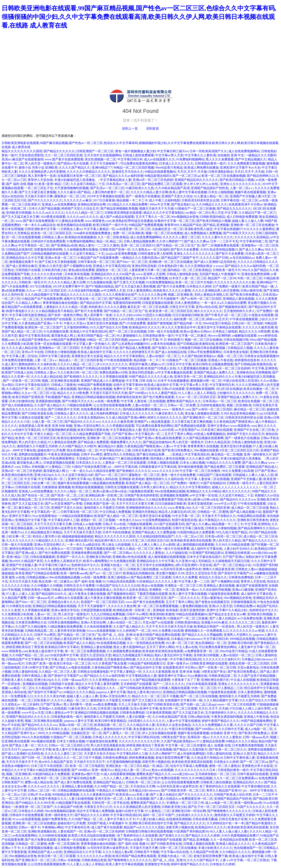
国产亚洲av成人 (26, 553)
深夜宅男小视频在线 (156, 762)
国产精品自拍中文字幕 (96, 303)
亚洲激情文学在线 (157, 864)
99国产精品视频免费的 (256, 721)
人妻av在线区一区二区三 (163, 356)
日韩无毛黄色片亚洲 (146, 450)
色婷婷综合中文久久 (85, 565)
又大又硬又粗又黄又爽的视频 (192, 422)
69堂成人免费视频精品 (210, 434)
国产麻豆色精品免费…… (154, 454)
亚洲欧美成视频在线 (42, 831)
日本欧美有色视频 (77, 274)
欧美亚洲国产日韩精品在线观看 (89, 368)
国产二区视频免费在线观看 (221, 245)
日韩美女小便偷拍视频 (60, 352)
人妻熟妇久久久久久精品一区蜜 (65, 307)
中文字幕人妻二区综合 (22, 356)
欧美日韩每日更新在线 (93, 430)
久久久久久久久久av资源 (247, 631)
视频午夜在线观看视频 (250, 192)
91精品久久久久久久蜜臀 (224, 463)
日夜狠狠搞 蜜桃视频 (56, 487)
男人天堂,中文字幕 (224, 213)
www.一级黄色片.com (176, 409)
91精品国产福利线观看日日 (147, 663)
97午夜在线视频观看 (244, 319)
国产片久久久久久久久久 (45, 200)
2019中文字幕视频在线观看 (106, 196)
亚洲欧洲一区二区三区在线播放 (252, 225)
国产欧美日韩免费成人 (245, 295)
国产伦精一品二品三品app (198, 704)
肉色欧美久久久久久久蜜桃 (172, 290)
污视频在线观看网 (79, 405)
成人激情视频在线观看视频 (195, 545)
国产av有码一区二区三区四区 (201, 299)
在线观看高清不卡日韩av (246, 204)
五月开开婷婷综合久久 (54, 499)
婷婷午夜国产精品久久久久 (221, 721)
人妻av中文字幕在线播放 (183, 721)
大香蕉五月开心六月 (98, 807)
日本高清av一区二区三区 (123, 184)
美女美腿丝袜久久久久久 (150, 729)
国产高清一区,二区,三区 (68, 495)
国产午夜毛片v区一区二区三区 (226, 315)
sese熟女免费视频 (105, 704)
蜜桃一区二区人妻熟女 (225, 766)
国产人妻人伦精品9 (223, 618)
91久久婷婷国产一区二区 (134, 631)
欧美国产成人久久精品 (79, 643)
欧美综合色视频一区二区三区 (258, 401)
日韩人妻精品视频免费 (139, 241)
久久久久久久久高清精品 (252, 237)
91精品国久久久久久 (50, 540)
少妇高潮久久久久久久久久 (154, 319)
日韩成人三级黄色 (64, 385)
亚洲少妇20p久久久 (47, 475)
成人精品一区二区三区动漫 (250, 508)
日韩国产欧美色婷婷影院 (141, 495)
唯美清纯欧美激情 (162, 614)
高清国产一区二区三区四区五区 (102, 602)
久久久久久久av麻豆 (78, 200)
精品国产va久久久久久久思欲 (144, 827)
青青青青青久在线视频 (203, 446)
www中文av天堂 (225, 504)
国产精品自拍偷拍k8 (157, 442)
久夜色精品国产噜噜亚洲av (143, 446)
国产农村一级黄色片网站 (65, 315)
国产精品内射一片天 (188, 323)
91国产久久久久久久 (251, 807)
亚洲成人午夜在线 (221, 360)
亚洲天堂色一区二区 (188, 377)
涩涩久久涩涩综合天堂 (201, 573)
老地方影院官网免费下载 (173, 758)
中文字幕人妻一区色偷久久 (92, 344)
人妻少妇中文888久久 (238, 549)
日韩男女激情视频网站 (64, 622)
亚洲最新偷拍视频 (48, 401)
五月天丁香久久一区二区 (153, 217)
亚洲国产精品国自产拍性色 (210, 188)
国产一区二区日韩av (118, 553)
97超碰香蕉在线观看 (222, 692)
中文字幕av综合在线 (175, 852)
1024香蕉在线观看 (53, 217)
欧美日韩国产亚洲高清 (28, 397)
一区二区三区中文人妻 (22, 799)
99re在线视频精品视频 (170, 491)
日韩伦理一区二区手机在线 (110, 803)
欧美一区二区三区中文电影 (194, 282)
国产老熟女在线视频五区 (212, 602)
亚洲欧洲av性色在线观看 (129, 557)
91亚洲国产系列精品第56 (206, 553)
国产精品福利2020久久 (51, 594)
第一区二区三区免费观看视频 (158, 606)
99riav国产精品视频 (263, 340)
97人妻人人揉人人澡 (20, 594)
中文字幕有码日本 (222, 385)
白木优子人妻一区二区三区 (188, 278)
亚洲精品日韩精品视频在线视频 (93, 397)
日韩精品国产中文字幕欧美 (147, 618)
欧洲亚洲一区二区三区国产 (44, 327)
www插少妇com (262, 553)
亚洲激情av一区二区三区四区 (59, 348)
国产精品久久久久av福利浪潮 (123, 176)
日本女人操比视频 (192, 463)
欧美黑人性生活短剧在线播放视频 (92, 836)
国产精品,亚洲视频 (216, 225)
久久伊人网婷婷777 (169, 241)
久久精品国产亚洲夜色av (32, 340)
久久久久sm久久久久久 (48, 213)
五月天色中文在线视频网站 (103, 155)
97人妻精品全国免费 (69, 221)
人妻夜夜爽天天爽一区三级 (147, 270)
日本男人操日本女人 (154, 487)
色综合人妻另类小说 (46, 536)
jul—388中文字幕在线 (21, 450)
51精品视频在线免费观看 (107, 483)
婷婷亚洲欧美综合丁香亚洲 (25, 647)
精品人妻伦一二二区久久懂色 (99, 245)
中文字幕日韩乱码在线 (144, 737)
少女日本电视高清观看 (201, 684)
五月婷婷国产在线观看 (56, 319)
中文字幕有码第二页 (254, 241)
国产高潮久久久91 (165, 348)
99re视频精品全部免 (185, 217)
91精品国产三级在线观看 (214, 475)
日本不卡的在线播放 (116, 532)
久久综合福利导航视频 (84, 290)
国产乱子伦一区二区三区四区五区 (212, 807)
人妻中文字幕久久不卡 (120, 819)
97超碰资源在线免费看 (224, 594)
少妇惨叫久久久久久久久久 (236, 393)
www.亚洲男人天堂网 (151, 274)
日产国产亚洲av (123, 434)
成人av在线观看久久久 (159, 159)
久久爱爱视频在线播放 (193, 368)
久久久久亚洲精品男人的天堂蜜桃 (42, 172)
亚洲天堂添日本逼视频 (102, 323)
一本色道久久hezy (129, 520)
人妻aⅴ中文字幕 (175, 446)
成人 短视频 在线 (219, 745)
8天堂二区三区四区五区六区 (239, 450)
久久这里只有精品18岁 (78, 475)
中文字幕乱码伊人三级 (115, 450)
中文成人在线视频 (243, 680)
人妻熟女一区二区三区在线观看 (124, 463)
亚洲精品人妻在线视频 (238, 299)
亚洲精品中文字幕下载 (31, 520)
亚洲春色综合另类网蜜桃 (254, 372)
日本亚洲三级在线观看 (217, 430)
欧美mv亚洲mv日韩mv (196, 331)
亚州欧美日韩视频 (19, 213)
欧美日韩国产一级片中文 (110, 225)
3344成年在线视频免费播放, (92, 233)
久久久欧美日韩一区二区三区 (78, 372)
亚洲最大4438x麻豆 (214, 622)
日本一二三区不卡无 (224, 241)
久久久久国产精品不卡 (203, 860)
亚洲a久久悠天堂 (50, 266)
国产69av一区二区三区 (132, 262)
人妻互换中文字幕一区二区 (257, 647)
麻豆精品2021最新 (110, 446)
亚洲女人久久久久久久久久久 (240, 184)
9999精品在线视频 (242, 639)
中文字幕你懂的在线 (255, 786)
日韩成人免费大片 (34, 278)
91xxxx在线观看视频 (101, 631)
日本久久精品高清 (217, 442)
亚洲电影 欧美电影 (132, 479)
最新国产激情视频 (160, 323)
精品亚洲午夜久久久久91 (112, 540)
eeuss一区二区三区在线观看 (236, 704)
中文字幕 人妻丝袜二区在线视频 (143, 401)
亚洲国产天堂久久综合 (177, 196)
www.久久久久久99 (165, 471)
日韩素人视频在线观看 (163, 463)
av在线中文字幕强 (129, 528)
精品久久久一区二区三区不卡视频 (155, 696)
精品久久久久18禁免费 (254, 331)
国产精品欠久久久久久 (59, 151)
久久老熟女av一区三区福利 (151, 249)
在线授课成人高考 (31, 426)
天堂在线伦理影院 (31, 155)
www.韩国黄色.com (98, 221)
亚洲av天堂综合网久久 (89, 426)
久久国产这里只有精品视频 (257, 676)
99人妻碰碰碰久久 (129, 336)
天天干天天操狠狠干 (104, 163)
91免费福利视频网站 (190, 159)
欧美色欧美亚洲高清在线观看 (191, 540)
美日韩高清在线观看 (157, 528)
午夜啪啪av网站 (53, 827)
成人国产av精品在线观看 (117, 217)
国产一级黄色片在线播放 (143, 196)
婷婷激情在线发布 (247, 360)
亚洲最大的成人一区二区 (118, 565)
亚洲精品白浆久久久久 (64, 602)
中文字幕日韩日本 (130, 159)
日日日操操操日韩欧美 (188, 315)
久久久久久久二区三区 (245, 622)
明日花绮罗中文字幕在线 (261, 688)
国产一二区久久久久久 (60, 418)
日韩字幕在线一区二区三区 (239, 200)
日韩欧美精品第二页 (23, 499)
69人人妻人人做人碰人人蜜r (229, 831)
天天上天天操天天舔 (132, 704)
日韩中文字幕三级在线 (54, 356)
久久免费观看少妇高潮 (17, 344)
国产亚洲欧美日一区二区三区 (203, 418)
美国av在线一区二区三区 (76, 725)
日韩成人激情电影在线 (182, 274)
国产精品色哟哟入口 (261, 176)
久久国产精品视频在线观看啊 (203, 438)
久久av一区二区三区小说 (39, 393)
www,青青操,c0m (179, 508)
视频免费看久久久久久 (126, 442)
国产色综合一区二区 (36, 495)
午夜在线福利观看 (90, 659)
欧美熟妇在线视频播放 (81, 237)
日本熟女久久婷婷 (199, 286)
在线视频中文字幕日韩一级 (183, 700)
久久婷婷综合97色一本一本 (225, 823)
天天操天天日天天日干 (89, 762)
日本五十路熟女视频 (71, 741)
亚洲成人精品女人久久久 (233, 844)
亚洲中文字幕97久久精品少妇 (227, 610)
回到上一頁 (130, 129)
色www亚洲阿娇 (219, 336)
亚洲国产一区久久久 (70, 557)
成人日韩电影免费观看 (242, 217)
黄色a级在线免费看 (81, 270)
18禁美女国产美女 (213, 672)
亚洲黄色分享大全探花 (87, 356)
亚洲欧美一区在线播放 (73, 840)
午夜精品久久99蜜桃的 (112, 790)
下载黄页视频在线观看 (99, 549)
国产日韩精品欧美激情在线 (196, 344)
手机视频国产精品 (57, 397)
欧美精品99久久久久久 (145, 327)
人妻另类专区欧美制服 (70, 631)
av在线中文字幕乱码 (26, 430)
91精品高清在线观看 (121, 581)
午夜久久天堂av (74, 323)
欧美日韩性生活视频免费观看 (213, 364)
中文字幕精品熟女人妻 (116, 180)
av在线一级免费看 (107, 401)
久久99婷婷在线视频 (53, 836)
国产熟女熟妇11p (183, 204)
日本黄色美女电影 (236, 352)
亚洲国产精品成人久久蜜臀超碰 (103, 381)
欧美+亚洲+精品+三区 (54, 184)
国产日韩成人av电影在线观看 (70, 667)
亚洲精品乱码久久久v (218, 377)
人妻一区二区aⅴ (241, 188)
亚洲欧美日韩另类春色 (253, 520)
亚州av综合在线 (207, 307)
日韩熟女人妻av (71, 229)
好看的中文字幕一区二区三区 (175, 221)
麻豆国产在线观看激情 (28, 159)
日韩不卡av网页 (92, 454)
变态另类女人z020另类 (118, 319)
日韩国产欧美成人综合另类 (233, 795)
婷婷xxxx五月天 (217, 319)
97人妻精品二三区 (58, 467)
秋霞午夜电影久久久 (20, 311)
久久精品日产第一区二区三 (257, 213)
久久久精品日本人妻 (141, 725)
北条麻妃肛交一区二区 (167, 229)
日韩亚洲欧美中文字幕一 (42, 229)
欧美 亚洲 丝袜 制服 (59, 426)
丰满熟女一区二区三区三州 (183, 586)
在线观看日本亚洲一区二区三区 (79, 176)
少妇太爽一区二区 (44, 483)
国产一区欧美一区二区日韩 (22, 381)
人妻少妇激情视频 (81, 799)
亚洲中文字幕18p (79, 479)
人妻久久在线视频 (137, 799)
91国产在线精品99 (213, 483)
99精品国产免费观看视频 (146, 225)
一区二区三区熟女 (257, 860)
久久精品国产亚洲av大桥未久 (56, 688)
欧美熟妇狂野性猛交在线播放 (133, 221)
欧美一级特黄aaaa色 (74, 573)
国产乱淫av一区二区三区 (107, 188)
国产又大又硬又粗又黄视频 (37, 192)
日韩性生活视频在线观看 (122, 487)
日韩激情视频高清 (243, 602)
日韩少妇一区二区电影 (247, 323)
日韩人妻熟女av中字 (59, 713)
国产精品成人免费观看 (135, 348)
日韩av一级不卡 (29, 827)
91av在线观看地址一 (46, 516)
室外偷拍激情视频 (190, 467)
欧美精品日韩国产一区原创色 (215, 627)
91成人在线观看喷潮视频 (118, 774)
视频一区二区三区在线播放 (164, 233)
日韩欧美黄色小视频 (36, 590)
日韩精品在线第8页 (19, 249)
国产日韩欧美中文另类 (64, 409)
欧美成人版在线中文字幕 (95, 352)
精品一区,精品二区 (109, 241)
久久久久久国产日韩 (214, 258)
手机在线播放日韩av (130, 499)
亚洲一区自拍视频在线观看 (53, 344)
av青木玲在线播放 (163, 344)
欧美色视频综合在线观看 (74, 225)
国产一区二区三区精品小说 (233, 565)
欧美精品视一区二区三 (110, 725)
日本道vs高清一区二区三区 (223, 536)
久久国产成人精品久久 (50, 405)
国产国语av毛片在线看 (73, 163)
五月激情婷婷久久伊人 (239, 311)
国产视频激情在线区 (233, 307)
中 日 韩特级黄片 (172, 340)
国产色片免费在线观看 (158, 397)
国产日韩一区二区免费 (37, 758)
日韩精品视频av (37, 577)
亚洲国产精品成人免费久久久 (214, 372)
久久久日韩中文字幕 (229, 729)
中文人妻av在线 (187, 647)
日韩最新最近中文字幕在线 (158, 467)
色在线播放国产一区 (248, 848)
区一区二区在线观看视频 (23, 237)
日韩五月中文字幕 (182, 307)
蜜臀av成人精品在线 (39, 782)
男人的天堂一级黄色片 (40, 163)
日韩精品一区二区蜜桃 (213, 512)
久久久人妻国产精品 (163, 393)
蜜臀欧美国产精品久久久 (184, 401)
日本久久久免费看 (185, 577)
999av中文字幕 (160, 204)
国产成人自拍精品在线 (171, 352)
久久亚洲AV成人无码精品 (193, 561)
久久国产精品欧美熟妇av (199, 356)
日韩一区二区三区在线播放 (178, 848)
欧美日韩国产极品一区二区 (96, 336)
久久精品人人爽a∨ (28, 303)
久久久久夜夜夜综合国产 (120, 295)
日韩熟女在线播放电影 (93, 672)
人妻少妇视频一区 (138, 717)
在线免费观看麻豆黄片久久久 (101, 409)
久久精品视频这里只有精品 (54, 311)
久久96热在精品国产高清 (172, 188)
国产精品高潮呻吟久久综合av (258, 528)
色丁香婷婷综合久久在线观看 (220, 786)
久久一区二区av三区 (189, 536)
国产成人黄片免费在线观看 (73, 782)
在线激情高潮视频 (179, 819)
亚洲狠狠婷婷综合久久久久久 (146, 508)
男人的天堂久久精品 (51, 368)
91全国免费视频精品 (160, 282)
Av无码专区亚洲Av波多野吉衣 (56, 528)
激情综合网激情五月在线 (26, 549)
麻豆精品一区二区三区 (250, 409)
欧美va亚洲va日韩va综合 (110, 491)
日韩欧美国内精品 (213, 217)
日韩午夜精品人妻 (34, 676)
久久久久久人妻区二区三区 (181, 237)
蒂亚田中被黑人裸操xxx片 (147, 364)
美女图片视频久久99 (262, 303)
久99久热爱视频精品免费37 (240, 836)
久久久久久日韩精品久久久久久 (89, 172)
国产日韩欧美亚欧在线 (37, 413)
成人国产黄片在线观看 (107, 827)
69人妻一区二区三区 (180, 643)
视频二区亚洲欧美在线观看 (60, 381)
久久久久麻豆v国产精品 (74, 192)
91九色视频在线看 (100, 282)
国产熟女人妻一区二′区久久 (28, 745)
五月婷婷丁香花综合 (87, 319)
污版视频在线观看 (141, 491)
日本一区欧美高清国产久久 (208, 151)
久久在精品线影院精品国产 (155, 536)
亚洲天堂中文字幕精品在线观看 (219, 327)
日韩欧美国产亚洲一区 (115, 249)
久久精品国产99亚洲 (68, 807)
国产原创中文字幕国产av (235, 573)
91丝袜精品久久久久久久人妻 (157, 581)
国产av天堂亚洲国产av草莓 (63, 504)
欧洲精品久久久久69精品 (204, 491)
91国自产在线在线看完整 (89, 467)
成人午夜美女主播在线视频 (87, 594)
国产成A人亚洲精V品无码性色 (215, 262)
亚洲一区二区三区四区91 (138, 245)
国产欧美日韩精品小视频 (237, 180)
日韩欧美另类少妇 (174, 807)
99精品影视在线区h (158, 176)
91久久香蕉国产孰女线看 (109, 663)
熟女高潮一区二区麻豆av (56, 581)
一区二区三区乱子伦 (39, 188)
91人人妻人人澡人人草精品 (197, 393)
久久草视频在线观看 (114, 377)
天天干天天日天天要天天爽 (135, 504)
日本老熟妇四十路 (171, 266)
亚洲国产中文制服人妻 (245, 196)
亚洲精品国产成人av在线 (45, 852)
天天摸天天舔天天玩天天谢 (99, 348)
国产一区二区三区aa (186, 176)
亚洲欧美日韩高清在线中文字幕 (151, 823)
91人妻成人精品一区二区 (211, 196)
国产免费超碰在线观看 (190, 426)
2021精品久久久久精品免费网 (128, 204)
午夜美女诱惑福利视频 (64, 454)
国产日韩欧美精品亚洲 (128, 368)
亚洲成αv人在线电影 (53, 708)
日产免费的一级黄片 (227, 286)
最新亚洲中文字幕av (172, 676)
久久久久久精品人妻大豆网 (149, 192)
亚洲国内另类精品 (145, 512)
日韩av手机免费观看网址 (205, 352)
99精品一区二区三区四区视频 (134, 168)
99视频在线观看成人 (98, 590)
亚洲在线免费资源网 (255, 274)
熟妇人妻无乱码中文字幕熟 (97, 528)
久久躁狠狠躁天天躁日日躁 (231, 561)
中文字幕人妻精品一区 (99, 229)
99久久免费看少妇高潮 (238, 471)
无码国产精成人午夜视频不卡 (220, 274)
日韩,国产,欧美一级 (39, 663)
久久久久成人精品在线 (22, 348)
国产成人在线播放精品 (17, 405)
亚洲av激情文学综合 (65, 610)
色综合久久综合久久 (213, 577)
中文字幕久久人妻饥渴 (200, 155)
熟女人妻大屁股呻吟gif (129, 647)
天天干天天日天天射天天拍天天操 (169, 627)
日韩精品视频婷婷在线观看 (50, 254)
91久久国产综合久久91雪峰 (109, 327)
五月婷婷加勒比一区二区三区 (215, 774)
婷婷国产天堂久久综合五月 (80, 209)
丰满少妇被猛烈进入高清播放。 (76, 180)
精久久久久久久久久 (208, 311)
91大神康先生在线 (19, 606)
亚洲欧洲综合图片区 (79, 540)
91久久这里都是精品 (118, 278)
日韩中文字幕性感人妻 (239, 758)
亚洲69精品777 (102, 168)
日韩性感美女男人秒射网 (155, 254)
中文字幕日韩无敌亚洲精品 (28, 315)
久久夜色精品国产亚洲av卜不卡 (40, 323)
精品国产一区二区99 (222, 278)
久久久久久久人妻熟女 (149, 553)
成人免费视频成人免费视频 (203, 233)
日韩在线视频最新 (43, 557)
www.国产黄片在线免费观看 (64, 159)
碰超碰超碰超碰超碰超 (78, 536)
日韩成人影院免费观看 (138, 155)
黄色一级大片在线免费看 (178, 475)
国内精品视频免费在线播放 (141, 409)
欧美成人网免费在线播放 (201, 168)
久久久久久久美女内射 (47, 274)
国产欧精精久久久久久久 (81, 377)
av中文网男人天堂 (113, 290)
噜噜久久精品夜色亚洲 (218, 569)
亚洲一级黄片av (12, 532)
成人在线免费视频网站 (244, 151)
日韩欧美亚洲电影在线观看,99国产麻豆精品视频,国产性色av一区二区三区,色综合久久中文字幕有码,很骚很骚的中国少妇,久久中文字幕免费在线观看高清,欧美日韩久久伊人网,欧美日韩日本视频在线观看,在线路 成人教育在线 (139, 17)
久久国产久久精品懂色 (31, 627)
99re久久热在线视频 (35, 737)
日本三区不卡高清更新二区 (50, 766)
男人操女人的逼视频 (116, 545)
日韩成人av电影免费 (87, 524)
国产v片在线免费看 (15, 286)
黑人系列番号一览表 (42, 176)
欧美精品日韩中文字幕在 (62, 647)
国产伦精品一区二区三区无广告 (178, 245)
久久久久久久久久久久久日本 (139, 741)
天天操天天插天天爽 (39, 196)
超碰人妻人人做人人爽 (248, 221)
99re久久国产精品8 (255, 270)
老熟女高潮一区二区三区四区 (249, 663)
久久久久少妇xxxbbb (127, 315)
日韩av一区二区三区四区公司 (69, 745)
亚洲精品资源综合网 (92, 204)
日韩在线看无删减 (205, 819)
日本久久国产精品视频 (44, 209)
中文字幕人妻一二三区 (194, 581)
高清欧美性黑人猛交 (198, 229)
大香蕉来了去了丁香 (186, 680)
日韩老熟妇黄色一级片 (210, 163)
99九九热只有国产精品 (231, 532)
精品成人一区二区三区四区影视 (81, 360)
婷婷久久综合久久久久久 (165, 418)
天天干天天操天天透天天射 (82, 532)
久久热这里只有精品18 (207, 758)
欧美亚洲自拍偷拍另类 (17, 475)
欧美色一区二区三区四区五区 (51, 233)
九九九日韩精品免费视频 (108, 614)
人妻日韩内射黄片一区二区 (110, 192)
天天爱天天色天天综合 (100, 754)
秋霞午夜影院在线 (184, 520)
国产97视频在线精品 (100, 286)
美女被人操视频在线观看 (202, 413)
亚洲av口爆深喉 (243, 590)
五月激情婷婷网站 (76, 327)
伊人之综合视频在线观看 (159, 733)
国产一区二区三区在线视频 (128, 331)
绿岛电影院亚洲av (60, 278)
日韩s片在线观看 (173, 389)
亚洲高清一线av (187, 590)
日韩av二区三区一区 (42, 790)
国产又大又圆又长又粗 (148, 700)
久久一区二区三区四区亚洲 (64, 155)
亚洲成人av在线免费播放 (59, 204)
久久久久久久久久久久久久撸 (235, 282)
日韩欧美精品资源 (94, 860)
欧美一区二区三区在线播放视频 (223, 176)
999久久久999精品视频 (53, 733)
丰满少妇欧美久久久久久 (215, 848)
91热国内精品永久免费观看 (196, 532)
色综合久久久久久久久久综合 (26, 409)
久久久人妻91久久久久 (217, 237)
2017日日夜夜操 (104, 200)
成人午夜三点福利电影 (165, 200)
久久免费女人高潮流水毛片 (63, 561)
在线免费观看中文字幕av (70, 569)
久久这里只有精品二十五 (88, 184)
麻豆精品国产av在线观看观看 (22, 307)
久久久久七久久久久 (20, 540)
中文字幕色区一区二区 (34, 245)
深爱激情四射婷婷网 (48, 249)
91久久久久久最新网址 (259, 229)
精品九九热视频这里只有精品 (133, 655)
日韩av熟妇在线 (199, 717)
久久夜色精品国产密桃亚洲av (233, 422)
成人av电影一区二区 (259, 729)
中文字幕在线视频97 (228, 229)
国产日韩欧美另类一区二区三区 (183, 790)
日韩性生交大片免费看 (79, 586)
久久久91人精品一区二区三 (84, 213)
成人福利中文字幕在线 (206, 549)
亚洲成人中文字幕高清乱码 (112, 266)
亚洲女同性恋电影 (144, 266)
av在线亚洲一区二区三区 (133, 229)
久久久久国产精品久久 (75, 168)
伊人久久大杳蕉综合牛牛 (179, 327)
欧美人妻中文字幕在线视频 (188, 192)
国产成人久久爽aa (196, 241)
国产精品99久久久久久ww (82, 422)
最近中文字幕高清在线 (34, 336)
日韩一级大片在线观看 (163, 331)
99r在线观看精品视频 (111, 643)
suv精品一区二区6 (198, 213)
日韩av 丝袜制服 (33, 467)
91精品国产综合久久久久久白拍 (118, 586)
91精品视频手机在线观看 (73, 803)
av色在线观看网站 (25, 836)
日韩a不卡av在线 (114, 524)
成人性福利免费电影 (104, 413)
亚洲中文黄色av (218, 426)
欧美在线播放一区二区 (259, 389)
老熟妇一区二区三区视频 (98, 520)
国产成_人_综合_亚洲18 (119, 635)
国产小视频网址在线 (77, 266)
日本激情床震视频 (159, 713)
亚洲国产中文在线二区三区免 (254, 430)
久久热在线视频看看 (98, 627)
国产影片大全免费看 (185, 249)
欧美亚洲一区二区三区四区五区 (171, 311)
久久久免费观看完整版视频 (246, 163)
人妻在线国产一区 (70, 831)
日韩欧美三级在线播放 (143, 569)
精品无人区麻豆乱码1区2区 (177, 512)
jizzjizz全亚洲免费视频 (121, 254)
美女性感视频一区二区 (100, 159)
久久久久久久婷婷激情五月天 (133, 352)
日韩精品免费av (244, 606)
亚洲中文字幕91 (20, 516)
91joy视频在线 (197, 676)
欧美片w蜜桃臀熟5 (96, 561)
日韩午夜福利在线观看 (253, 774)
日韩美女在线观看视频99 (261, 356)
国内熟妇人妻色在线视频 (95, 389)
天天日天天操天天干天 (22, 762)
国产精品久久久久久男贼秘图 (202, 635)
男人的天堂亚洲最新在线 (108, 745)
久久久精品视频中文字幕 (42, 295)
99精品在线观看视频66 (160, 172)
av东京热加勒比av (242, 258)
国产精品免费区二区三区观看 (162, 184)
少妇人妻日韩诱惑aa (85, 729)
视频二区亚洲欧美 (180, 295)
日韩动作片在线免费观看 (48, 241)
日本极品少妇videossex (186, 639)
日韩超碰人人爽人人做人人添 (253, 475)
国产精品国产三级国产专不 (180, 258)
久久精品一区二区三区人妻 (57, 672)
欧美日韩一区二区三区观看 (178, 708)
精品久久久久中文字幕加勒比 (164, 213)
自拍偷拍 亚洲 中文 (231, 155)
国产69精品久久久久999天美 (32, 569)
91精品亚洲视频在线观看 (53, 770)
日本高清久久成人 (57, 729)
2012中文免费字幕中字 (68, 286)
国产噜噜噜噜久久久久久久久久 (229, 811)
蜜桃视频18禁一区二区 (206, 381)
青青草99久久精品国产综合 (183, 225)
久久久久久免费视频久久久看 (213, 725)
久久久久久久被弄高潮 (258, 327)
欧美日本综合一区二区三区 (72, 663)
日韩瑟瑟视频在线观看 (158, 303)
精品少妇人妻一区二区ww (132, 770)
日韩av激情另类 (251, 290)
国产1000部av (138, 393)
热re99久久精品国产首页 (26, 561)
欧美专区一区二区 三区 (50, 778)
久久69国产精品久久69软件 (78, 446)
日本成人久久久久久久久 (176, 163)
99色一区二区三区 (250, 278)
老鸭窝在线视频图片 (33, 454)
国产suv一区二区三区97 (111, 475)
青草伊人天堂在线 (40, 180)
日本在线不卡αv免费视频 (150, 278)
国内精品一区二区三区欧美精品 (189, 270)
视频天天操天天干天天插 (156, 209)
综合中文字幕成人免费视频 (189, 766)
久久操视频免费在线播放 (81, 249)
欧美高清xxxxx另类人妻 (132, 795)
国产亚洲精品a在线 (64, 245)
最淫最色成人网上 (64, 336)
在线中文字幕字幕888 (128, 385)
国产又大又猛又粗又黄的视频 (135, 286)
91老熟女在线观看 (261, 315)
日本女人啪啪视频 (221, 192)
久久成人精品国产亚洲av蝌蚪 (126, 418)
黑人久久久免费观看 (220, 159)
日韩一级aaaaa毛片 (41, 598)
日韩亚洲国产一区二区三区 (95, 151)
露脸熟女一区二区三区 (70, 196)
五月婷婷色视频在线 (211, 405)
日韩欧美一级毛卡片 (227, 270)
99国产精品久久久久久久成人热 (151, 377)
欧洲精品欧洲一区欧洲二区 (104, 495)
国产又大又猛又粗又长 (28, 504)
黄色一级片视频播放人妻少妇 (135, 151)
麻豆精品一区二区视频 (227, 454)
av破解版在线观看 (244, 336)
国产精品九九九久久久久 (234, 209)
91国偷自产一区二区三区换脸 (195, 209)
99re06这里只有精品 (169, 168)
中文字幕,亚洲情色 (265, 368)
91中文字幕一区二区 (186, 516)
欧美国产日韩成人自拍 (160, 368)
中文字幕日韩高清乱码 (186, 659)
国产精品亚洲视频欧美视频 (119, 209)
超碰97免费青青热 (54, 819)
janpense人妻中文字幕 (143, 340)
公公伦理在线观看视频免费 (112, 405)
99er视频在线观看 (206, 450)
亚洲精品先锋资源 (237, 553)
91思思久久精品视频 (157, 315)
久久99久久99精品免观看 (233, 545)
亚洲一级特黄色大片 (258, 454)
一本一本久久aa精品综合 (39, 225)
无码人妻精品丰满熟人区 (211, 295)
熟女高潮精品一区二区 (83, 450)
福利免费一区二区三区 (189, 319)
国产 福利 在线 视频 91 (22, 184)
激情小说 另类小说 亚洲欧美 (38, 168)
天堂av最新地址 (212, 598)
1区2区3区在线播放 (229, 389)
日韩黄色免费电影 (241, 577)
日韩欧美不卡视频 (147, 852)
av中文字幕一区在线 (203, 495)
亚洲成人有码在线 (105, 479)
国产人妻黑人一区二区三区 (122, 733)
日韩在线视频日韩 (236, 340)
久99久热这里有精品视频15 (219, 249)
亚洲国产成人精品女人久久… (98, 688)
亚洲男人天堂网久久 (238, 635)
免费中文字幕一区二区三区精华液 (137, 389)
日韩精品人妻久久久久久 (71, 413)
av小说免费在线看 (250, 618)
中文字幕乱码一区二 (149, 434)
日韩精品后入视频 (240, 348)
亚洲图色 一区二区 (162, 590)
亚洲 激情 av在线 (13, 577)
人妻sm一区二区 (45, 614)
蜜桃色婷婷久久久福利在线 (37, 364)
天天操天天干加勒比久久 (219, 516)
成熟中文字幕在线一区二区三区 (85, 299)
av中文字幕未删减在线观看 (174, 372)
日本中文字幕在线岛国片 (32, 385)
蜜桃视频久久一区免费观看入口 (207, 631)
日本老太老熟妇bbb (91, 418)
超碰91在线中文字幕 (130, 811)
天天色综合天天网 (143, 786)
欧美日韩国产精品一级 (258, 286)
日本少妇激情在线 (22, 401)
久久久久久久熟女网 (152, 295)
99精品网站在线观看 (251, 516)
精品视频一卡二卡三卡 (132, 200)
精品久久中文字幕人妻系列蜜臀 (97, 684)
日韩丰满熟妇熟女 (221, 172)
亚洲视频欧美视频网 (200, 389)
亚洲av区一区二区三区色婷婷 (153, 180)
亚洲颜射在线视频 (35, 684)
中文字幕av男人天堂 (169, 155)
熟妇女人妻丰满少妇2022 (144, 692)
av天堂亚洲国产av (187, 430)
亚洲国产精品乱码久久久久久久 (196, 180)
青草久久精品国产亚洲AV (224, 790)
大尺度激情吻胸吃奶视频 (71, 188)
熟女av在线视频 (152, 586)
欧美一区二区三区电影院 (87, 766)
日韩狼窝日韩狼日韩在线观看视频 (202, 348)
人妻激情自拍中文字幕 (116, 729)
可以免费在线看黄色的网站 (139, 163)
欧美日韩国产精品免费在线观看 (158, 635)
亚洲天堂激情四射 (200, 504)
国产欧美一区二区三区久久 (228, 749)
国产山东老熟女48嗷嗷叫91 (131, 344)
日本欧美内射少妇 (54, 270)
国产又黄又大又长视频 (129, 282)
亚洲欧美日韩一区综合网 (189, 811)
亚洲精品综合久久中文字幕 (25, 258)
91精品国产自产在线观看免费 (98, 258)
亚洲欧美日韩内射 (99, 557)
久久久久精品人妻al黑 (118, 852)
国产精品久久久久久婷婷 (92, 815)
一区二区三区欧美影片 (25, 204)
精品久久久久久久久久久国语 (22, 151)
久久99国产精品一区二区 (26, 655)
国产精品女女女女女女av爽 (227, 614)
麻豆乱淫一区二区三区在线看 (148, 307)
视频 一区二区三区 (230, 356)
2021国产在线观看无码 (169, 524)
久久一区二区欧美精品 (113, 237)
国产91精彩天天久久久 (239, 233)
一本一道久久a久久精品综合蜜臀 (224, 303)
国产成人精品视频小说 (245, 512)
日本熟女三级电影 (225, 331)
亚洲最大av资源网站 (88, 278)
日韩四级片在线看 (28, 270)
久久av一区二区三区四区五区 (46, 290)
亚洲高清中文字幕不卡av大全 (240, 168)
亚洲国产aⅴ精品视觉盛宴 (152, 422)
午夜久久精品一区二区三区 (53, 434)
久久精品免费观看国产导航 (92, 434)
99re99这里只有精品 (234, 651)
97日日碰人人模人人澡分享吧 (250, 708)
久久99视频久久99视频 (47, 586)
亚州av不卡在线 (32, 352)
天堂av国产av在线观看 (158, 622)
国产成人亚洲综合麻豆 (22, 266)
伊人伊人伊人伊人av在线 (201, 184)
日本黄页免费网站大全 (31, 622)
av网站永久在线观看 (69, 598)
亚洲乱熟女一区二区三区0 (124, 766)
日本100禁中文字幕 (35, 667)
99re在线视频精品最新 (60, 811)
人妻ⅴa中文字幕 (231, 860)
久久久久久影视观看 (157, 672)
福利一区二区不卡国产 (158, 815)
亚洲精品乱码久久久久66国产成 (113, 274)
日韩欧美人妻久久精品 (17, 680)
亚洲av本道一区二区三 (60, 258)
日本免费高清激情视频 (17, 360)
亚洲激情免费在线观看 (87, 553)
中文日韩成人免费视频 (115, 512)
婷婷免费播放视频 (141, 758)
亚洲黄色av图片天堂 (85, 774)
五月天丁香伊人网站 (179, 434)
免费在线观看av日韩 (113, 372)
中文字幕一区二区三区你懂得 (200, 471)
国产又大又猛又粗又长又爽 (20, 217)
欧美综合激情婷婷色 (71, 438)
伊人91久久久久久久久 (112, 364)
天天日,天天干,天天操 (192, 172)
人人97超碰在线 (177, 553)
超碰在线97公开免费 (51, 450)
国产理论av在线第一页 (134, 840)
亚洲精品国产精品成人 (262, 467)
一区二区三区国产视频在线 (151, 639)
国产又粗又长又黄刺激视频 (57, 262)
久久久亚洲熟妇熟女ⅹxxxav (204, 266)
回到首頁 (153, 129)
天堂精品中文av (87, 458)
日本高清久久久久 (88, 463)
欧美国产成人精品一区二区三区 (148, 483)
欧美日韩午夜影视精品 (110, 721)
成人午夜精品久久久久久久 (217, 520)
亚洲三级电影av (118, 577)
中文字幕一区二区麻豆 (191, 336)
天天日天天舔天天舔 (23, 581)
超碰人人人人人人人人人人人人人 (236, 487)
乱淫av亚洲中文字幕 (144, 708)
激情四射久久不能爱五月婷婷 (37, 446)
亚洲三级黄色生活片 (48, 618)
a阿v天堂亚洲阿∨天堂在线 (194, 565)
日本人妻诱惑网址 (139, 290)
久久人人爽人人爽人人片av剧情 (153, 545)
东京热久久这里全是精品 (131, 590)
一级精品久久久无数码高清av (140, 258)
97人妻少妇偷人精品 (151, 819)
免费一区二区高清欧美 (128, 233)
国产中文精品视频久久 (251, 159)
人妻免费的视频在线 (193, 606)
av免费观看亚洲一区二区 (201, 651)
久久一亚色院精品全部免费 (146, 643)
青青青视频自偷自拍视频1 (61, 303)
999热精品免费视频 (66, 795)
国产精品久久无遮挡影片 (190, 749)
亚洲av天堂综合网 (93, 622)
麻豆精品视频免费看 (135, 458)
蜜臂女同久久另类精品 (119, 454)
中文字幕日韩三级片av (173, 151)
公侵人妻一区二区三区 (47, 422)
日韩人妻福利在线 (25, 672)
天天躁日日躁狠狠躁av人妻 (108, 618)
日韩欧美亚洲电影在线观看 (123, 213)
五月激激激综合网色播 (120, 659)
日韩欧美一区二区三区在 (143, 782)
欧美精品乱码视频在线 (139, 573)
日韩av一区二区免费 (182, 405)
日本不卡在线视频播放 (173, 381)
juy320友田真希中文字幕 (62, 655)
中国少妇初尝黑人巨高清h (241, 381)
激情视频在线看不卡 (23, 262)
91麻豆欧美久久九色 (140, 188)
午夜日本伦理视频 (181, 729)
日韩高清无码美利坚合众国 (200, 200)
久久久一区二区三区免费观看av (235, 778)
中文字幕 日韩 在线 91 (141, 381)
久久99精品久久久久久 (212, 204)
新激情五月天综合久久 (128, 172)
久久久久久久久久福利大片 (221, 659)
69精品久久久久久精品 (79, 692)
